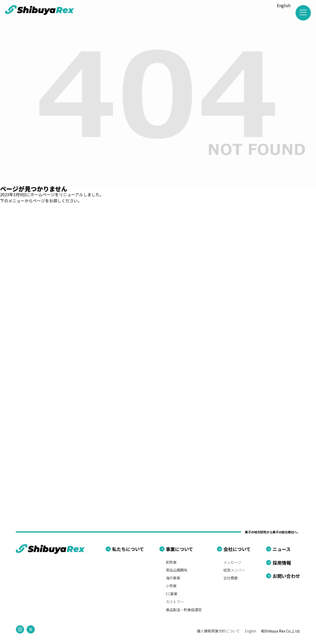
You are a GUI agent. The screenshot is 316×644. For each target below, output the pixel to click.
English (284, 5)
